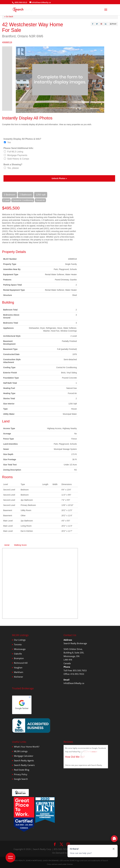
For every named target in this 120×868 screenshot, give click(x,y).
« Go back (9, 16)
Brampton (19, 658)
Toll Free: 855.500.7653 (75, 670)
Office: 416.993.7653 (74, 674)
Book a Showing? (13, 164)
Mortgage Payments (17, 155)
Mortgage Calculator (24, 756)
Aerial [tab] (7, 545)
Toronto (18, 644)
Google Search (21, 779)
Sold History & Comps (18, 159)
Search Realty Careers (24, 765)
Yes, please (13, 168)
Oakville (18, 654)
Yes (9, 142)
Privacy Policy (21, 774)
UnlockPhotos (10, 857)
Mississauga (20, 649)
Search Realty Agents (24, 760)
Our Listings (20, 640)
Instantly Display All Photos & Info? (22, 139)
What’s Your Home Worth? (27, 747)
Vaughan (18, 667)
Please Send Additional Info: (19, 148)
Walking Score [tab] (20, 545)
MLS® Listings (21, 751)
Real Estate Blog (22, 770)
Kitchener (19, 677)
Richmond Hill (21, 663)
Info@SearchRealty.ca (74, 683)
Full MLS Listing (15, 152)
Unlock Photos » (59, 178)
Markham (19, 672)
